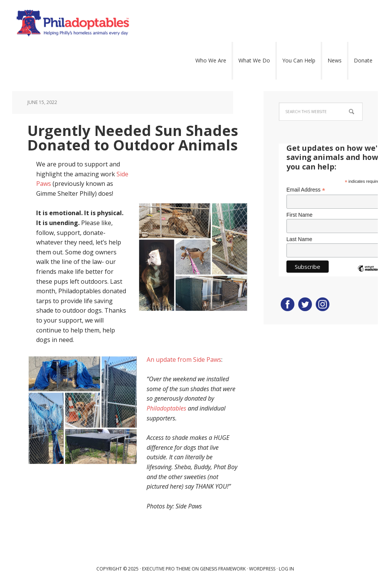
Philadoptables (126, 23)
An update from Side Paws (184, 360)
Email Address (306, 190)
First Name (299, 215)
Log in (286, 569)
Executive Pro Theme (166, 569)
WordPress (262, 569)
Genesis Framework (223, 569)
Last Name (299, 239)
